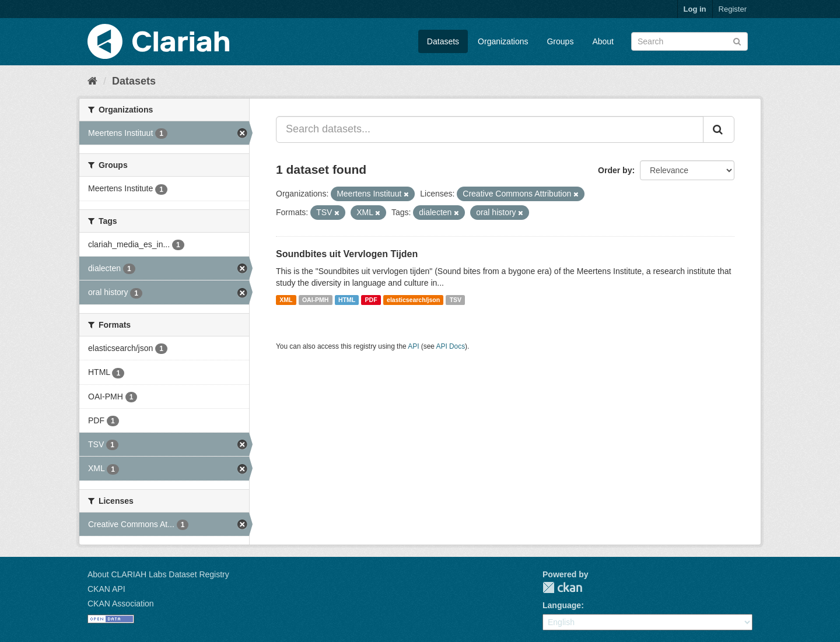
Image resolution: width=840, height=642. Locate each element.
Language (562, 605)
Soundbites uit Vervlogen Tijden (347, 254)
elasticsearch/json (413, 300)
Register (733, 9)
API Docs (451, 346)
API (413, 346)
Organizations (503, 41)
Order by (615, 170)
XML (286, 300)
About (603, 41)
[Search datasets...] (490, 129)
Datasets (443, 41)
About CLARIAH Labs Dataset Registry (158, 574)
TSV (456, 300)
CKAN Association (121, 604)
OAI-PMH (316, 300)
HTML (347, 300)
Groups (560, 41)
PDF (371, 300)
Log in (695, 9)
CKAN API (106, 589)
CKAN (562, 587)
